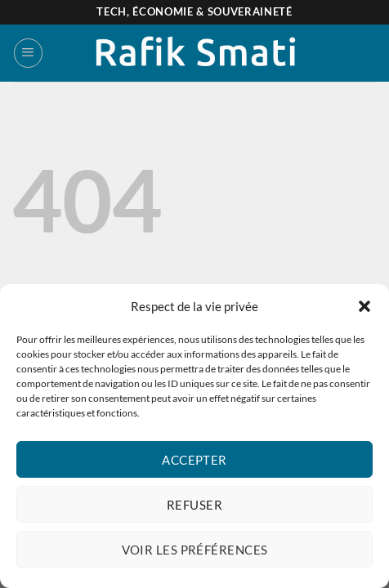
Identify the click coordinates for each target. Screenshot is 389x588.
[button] (364, 306)
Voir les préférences (195, 550)
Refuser (194, 505)
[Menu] (28, 53)
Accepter (194, 460)
